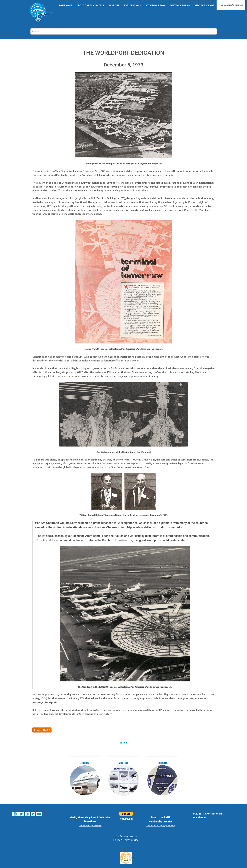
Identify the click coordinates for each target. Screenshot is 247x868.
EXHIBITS (162, 763)
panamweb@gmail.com (90, 825)
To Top (123, 743)
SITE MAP (123, 763)
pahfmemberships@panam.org (161, 826)
